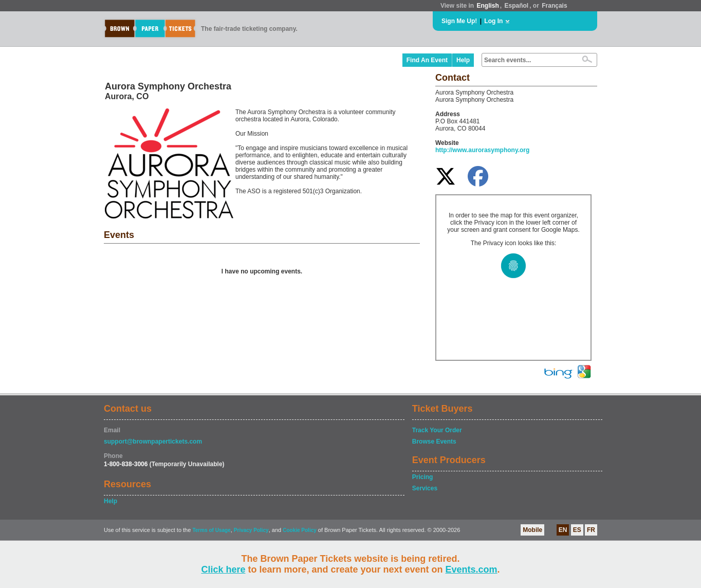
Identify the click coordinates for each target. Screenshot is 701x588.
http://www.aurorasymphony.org (482, 150)
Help (463, 60)
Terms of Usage (211, 530)
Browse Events (434, 442)
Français (554, 6)
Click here (223, 569)
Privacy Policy (251, 530)
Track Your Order (437, 430)
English (487, 6)
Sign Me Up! (459, 21)
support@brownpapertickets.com (153, 442)
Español (517, 6)
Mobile (532, 530)
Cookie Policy (300, 530)
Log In (493, 21)
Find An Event (427, 60)
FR (591, 530)
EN (563, 530)
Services (425, 488)
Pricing (423, 477)
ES (577, 530)
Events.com (472, 569)
